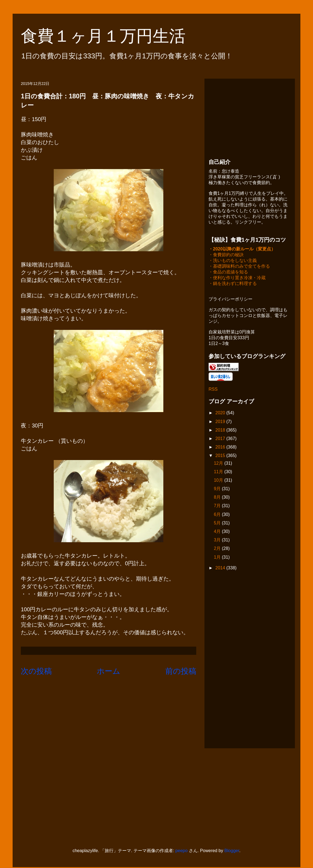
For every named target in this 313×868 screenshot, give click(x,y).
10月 (219, 481)
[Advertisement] (250, 117)
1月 (218, 558)
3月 (218, 540)
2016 (221, 448)
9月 (218, 489)
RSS (213, 390)
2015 (221, 456)
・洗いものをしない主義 (233, 261)
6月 (218, 515)
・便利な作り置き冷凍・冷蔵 (237, 278)
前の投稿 (181, 671)
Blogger (232, 851)
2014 (221, 568)
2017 (221, 439)
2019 (221, 422)
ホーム (109, 671)
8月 (218, 498)
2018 (221, 431)
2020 (221, 413)
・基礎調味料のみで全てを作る (239, 267)
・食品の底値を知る (228, 272)
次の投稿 (36, 671)
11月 (219, 472)
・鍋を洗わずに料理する (233, 284)
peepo (182, 851)
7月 (218, 506)
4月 (218, 532)
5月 (218, 523)
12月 (219, 464)
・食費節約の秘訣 (226, 255)
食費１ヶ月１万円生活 (111, 36)
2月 (218, 549)
